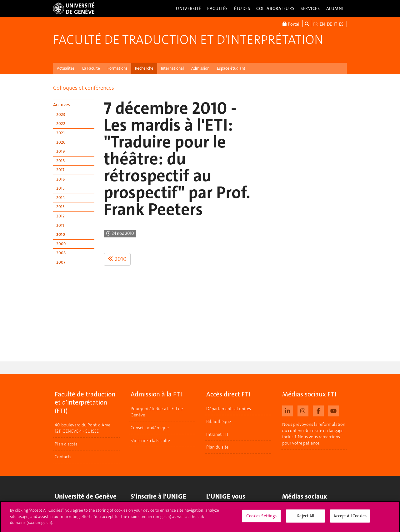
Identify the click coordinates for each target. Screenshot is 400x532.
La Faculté (91, 68)
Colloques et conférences (84, 88)
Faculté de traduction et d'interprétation (188, 40)
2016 (60, 179)
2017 (60, 170)
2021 (60, 133)
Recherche (144, 68)
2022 (61, 124)
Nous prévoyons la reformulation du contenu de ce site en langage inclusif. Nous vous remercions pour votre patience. (314, 434)
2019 (60, 151)
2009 (61, 244)
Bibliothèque (219, 421)
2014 (60, 198)
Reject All (305, 518)
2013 (60, 207)
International (172, 68)
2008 (61, 253)
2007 (61, 262)
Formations (117, 68)
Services (310, 8)
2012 (60, 216)
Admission (200, 68)
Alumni (335, 8)
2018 (60, 161)
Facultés (217, 8)
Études (242, 8)
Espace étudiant (231, 68)
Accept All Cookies (350, 518)
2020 (61, 142)
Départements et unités (229, 409)
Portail (292, 24)
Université (189, 8)
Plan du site (217, 447)
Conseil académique (150, 428)
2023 (61, 114)
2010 (61, 234)
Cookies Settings (261, 518)
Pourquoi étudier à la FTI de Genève (157, 412)
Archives (62, 105)
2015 (60, 188)
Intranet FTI (217, 434)
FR (315, 24)
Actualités (66, 68)
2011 (60, 225)
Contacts (63, 457)
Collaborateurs (275, 8)
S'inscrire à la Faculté (150, 440)
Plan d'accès (66, 444)
